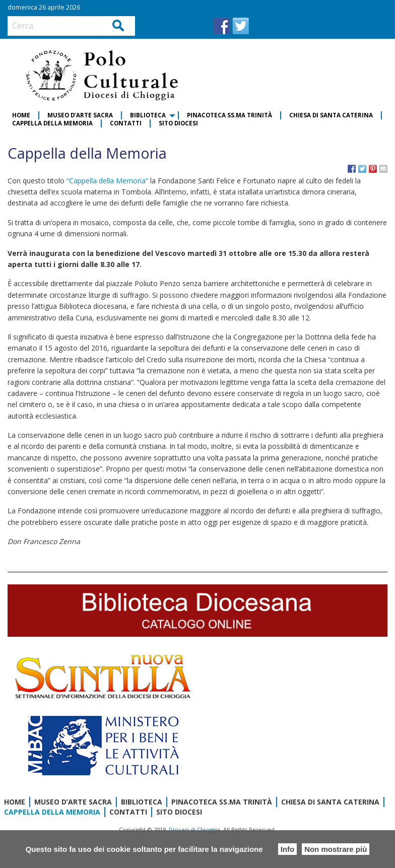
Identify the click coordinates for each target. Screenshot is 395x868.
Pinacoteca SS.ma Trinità (229, 115)
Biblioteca (148, 115)
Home (21, 115)
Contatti (126, 123)
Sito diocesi (178, 123)
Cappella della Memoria (52, 123)
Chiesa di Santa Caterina (331, 115)
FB (222, 26)
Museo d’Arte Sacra (80, 115)
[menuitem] (22, 115)
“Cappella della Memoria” (108, 181)
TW (241, 26)
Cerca (119, 25)
